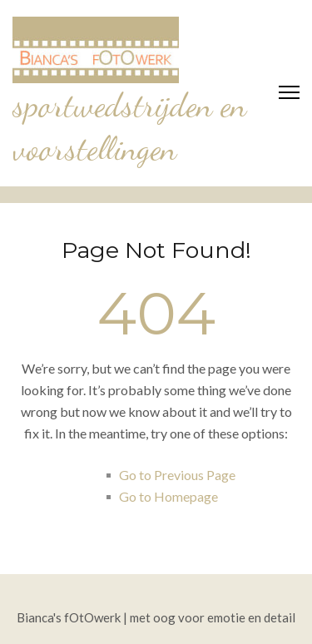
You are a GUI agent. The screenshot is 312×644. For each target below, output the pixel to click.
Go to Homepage (168, 496)
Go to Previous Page (177, 475)
